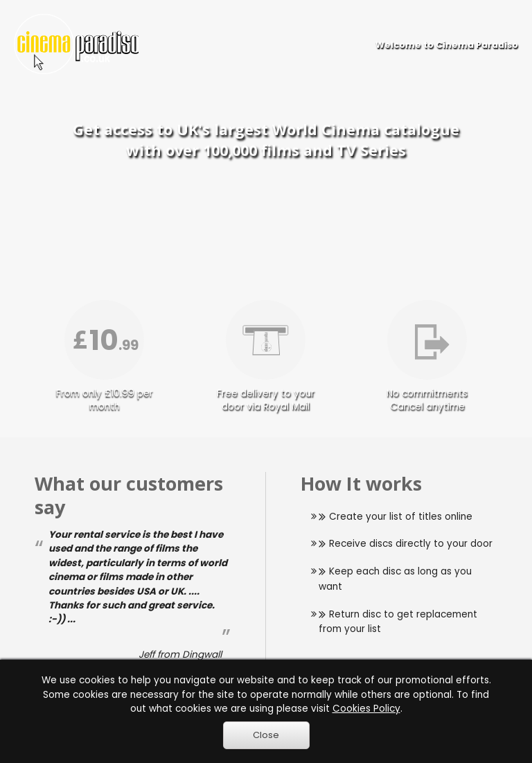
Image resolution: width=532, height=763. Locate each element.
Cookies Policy (366, 709)
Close (266, 735)
